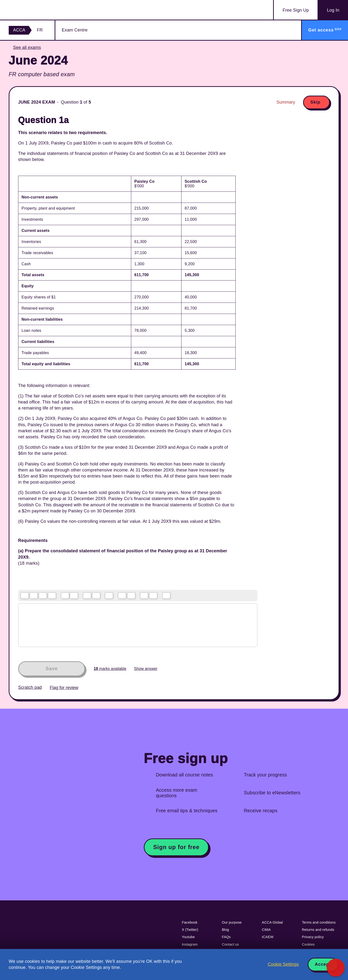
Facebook (190, 922)
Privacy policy (313, 937)
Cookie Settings (283, 964)
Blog (225, 930)
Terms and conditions (319, 922)
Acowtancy (37, 10)
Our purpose (232, 922)
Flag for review (64, 688)
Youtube (188, 937)
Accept (323, 964)
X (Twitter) (190, 930)
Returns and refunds (318, 930)
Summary (286, 102)
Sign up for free (176, 847)
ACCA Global (272, 922)
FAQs (226, 937)
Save (51, 669)
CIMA (266, 930)
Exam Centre (75, 30)
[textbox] (138, 625)
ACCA (19, 30)
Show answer (146, 669)
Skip (315, 102)
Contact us (230, 944)
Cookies (308, 944)
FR (40, 30)
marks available (110, 669)
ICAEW (268, 937)
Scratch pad (30, 687)
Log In (333, 10)
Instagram (190, 944)
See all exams (27, 47)
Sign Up (296, 10)
